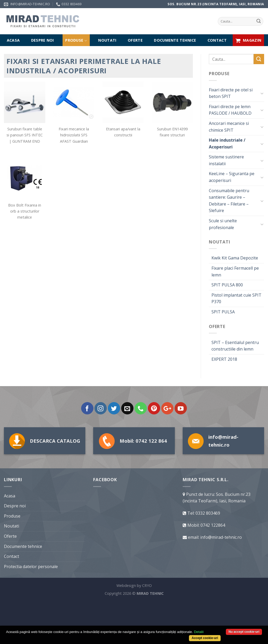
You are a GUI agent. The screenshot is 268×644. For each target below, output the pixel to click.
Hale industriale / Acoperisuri (227, 143)
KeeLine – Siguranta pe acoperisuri (232, 177)
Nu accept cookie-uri (244, 632)
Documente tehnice (175, 40)
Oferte (135, 40)
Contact (217, 40)
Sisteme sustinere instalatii (226, 160)
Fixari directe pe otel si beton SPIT (231, 93)
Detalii (199, 632)
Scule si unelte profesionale (223, 224)
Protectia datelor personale (31, 610)
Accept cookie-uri (205, 638)
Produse (76, 40)
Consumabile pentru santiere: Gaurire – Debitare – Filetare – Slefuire (229, 201)
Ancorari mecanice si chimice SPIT (229, 127)
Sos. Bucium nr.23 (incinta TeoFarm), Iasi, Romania (216, 4)
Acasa (13, 40)
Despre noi (43, 40)
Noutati (107, 40)
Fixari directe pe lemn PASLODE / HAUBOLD (230, 110)
